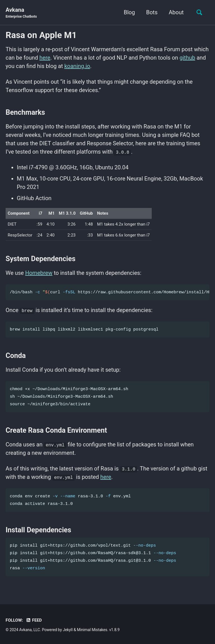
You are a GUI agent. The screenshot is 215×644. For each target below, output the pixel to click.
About (176, 12)
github (187, 58)
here (45, 58)
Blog (129, 12)
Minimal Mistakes (92, 630)
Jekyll (68, 630)
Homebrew (39, 273)
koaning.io (77, 66)
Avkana (21, 13)
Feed (34, 620)
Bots (152, 12)
